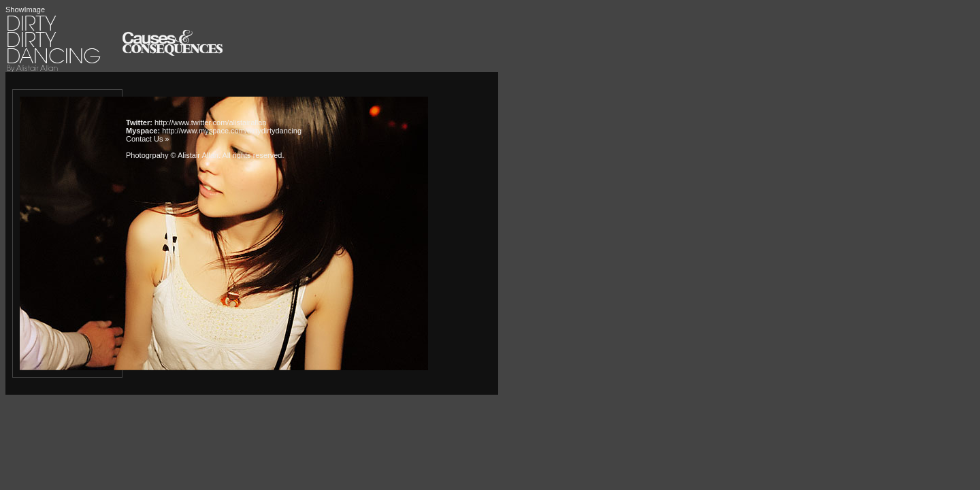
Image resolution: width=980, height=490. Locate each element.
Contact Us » (148, 139)
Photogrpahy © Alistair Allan (172, 155)
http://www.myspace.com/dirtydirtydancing (232, 131)
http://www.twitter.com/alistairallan (210, 122)
